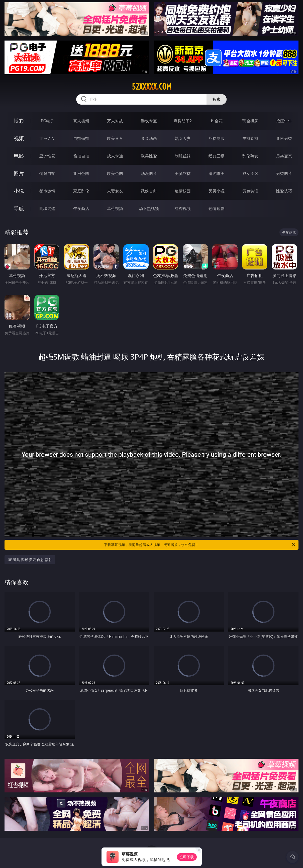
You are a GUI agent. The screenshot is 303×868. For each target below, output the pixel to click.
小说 (19, 191)
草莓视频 (115, 208)
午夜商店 (81, 208)
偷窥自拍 (47, 173)
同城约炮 (47, 208)
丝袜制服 (217, 138)
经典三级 (217, 156)
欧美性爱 (149, 156)
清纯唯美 (217, 173)
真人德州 (81, 121)
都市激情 (47, 191)
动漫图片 (149, 173)
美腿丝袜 (183, 173)
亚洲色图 (81, 173)
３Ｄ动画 (149, 138)
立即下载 (187, 857)
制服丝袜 (183, 156)
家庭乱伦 (81, 191)
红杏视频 (183, 208)
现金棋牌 (250, 121)
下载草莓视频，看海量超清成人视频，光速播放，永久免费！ (200, 545)
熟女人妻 (183, 138)
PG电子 (47, 121)
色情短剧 (217, 208)
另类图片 (284, 173)
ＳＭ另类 (284, 138)
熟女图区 (250, 173)
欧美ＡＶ (115, 138)
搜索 (217, 99)
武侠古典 (149, 191)
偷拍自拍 (81, 156)
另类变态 (284, 156)
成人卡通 (115, 156)
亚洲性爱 (47, 156)
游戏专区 (149, 121)
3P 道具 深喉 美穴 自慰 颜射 (30, 560)
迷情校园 (183, 191)
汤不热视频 (149, 208)
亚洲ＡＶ (47, 138)
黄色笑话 (250, 191)
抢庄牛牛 (284, 121)
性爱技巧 (284, 191)
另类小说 (217, 191)
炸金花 (217, 121)
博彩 (19, 121)
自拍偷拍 (81, 138)
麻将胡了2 (183, 121)
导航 (19, 208)
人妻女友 (115, 191)
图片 (19, 173)
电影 (19, 156)
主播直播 (250, 138)
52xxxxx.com (151, 87)
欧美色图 (115, 173)
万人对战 (115, 121)
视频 (19, 138)
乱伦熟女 (250, 156)
